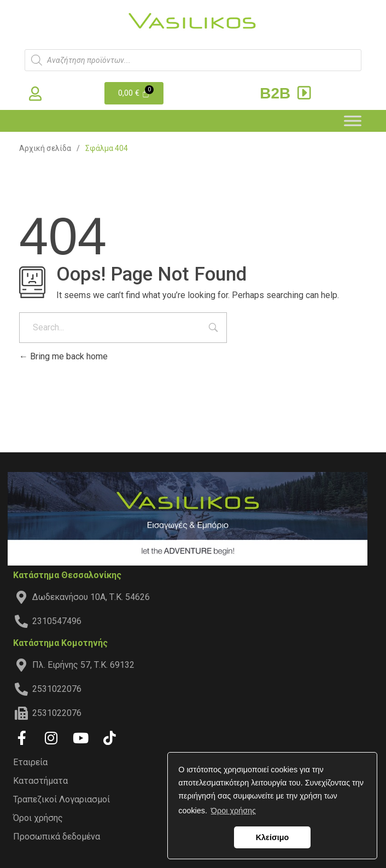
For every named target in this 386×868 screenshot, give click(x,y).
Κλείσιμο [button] (273, 837)
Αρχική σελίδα (45, 148)
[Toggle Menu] (353, 121)
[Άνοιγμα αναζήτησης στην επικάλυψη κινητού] (193, 60)
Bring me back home (63, 356)
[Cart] (134, 93)
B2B (287, 93)
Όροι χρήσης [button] (233, 811)
